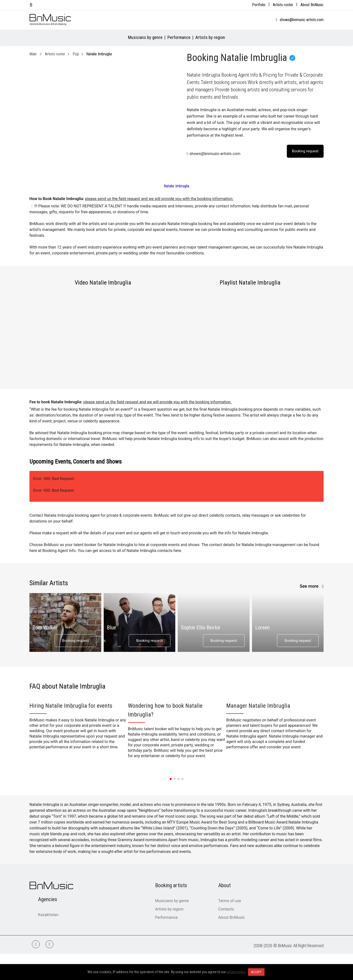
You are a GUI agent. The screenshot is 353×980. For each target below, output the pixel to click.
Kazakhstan (48, 915)
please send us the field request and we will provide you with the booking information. (159, 199)
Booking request (75, 641)
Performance (179, 37)
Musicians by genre (145, 37)
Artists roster (283, 5)
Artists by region (210, 37)
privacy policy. (236, 972)
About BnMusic (312, 5)
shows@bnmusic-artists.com (302, 20)
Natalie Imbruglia (176, 186)
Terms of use (230, 901)
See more (310, 586)
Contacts (226, 909)
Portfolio (259, 5)
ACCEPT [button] (256, 972)
